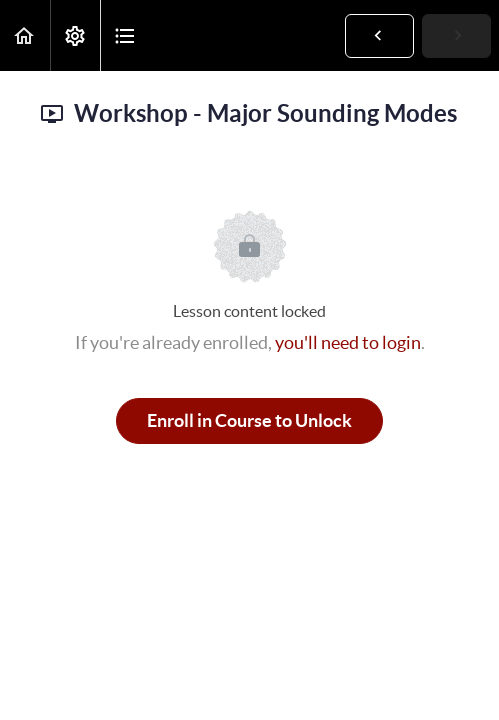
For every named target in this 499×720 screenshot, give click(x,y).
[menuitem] (75, 35)
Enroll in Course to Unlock (249, 420)
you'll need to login (348, 342)
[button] (25, 35)
